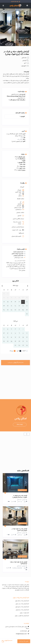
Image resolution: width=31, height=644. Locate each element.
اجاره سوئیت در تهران (24, 613)
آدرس (24, 131)
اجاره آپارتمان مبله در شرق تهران (22, 607)
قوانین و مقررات (22, 249)
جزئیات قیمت (22, 92)
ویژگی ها (23, 183)
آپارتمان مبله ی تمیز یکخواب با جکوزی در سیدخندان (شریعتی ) (20, 497)
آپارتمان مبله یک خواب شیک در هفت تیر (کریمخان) (19, 563)
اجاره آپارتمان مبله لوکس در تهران (22, 616)
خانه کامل (24, 58)
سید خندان (20, 502)
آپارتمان (24, 60)
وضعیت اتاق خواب (21, 113)
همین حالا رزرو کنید (24, 641)
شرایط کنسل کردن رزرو (20, 261)
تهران (22, 138)
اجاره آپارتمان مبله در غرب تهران (22, 604)
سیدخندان (20, 535)
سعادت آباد (20, 140)
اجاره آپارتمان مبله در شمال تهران (22, 601)
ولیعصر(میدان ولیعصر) (17, 568)
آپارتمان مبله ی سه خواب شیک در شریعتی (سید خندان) (19, 530)
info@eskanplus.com (21, 634)
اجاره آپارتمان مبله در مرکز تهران (22, 610)
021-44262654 (23, 631)
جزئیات (24, 154)
